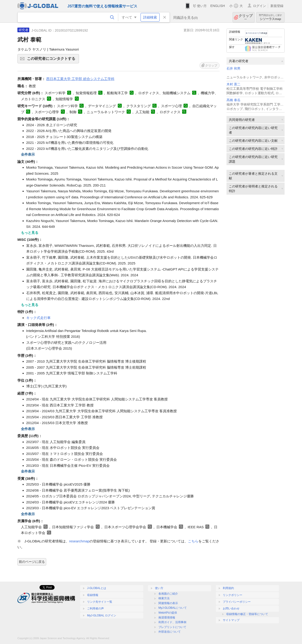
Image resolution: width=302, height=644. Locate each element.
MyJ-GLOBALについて (173, 608)
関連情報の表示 (168, 603)
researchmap (79, 541)
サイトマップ (231, 620)
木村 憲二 (233, 84)
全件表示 (28, 154)
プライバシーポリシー (237, 602)
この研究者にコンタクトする (52, 60)
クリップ (246, 17)
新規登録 (277, 6)
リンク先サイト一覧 (100, 602)
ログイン (259, 6)
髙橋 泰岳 (233, 100)
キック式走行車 (38, 318)
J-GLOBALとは (97, 588)
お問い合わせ (231, 609)
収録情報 (93, 595)
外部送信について (170, 632)
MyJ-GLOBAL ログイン (102, 615)
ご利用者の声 (95, 609)
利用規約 (228, 588)
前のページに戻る (32, 562)
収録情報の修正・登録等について (247, 614)
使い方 (202, 6)
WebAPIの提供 (168, 613)
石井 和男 (233, 69)
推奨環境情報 (167, 618)
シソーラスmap (270, 17)
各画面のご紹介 (168, 594)
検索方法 (164, 598)
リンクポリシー (233, 595)
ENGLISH (218, 6)
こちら (193, 541)
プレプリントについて (172, 627)
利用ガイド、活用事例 (172, 622)
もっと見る (30, 233)
